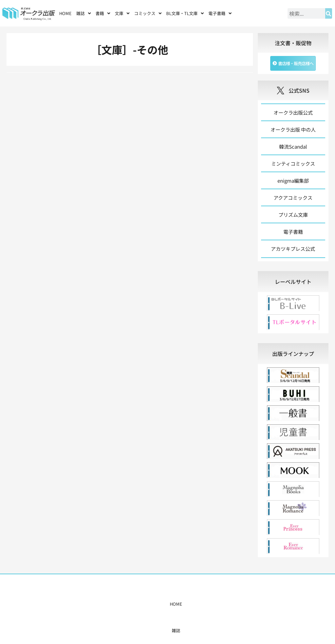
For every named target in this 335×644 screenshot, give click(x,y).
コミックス (148, 13)
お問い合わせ (245, 604)
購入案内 (155, 604)
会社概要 (219, 604)
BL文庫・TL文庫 (185, 13)
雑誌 (84, 13)
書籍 (103, 13)
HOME (65, 13)
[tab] (293, 282)
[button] (84, 13)
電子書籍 (220, 13)
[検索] (329, 13)
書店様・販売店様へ (187, 604)
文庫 (122, 13)
